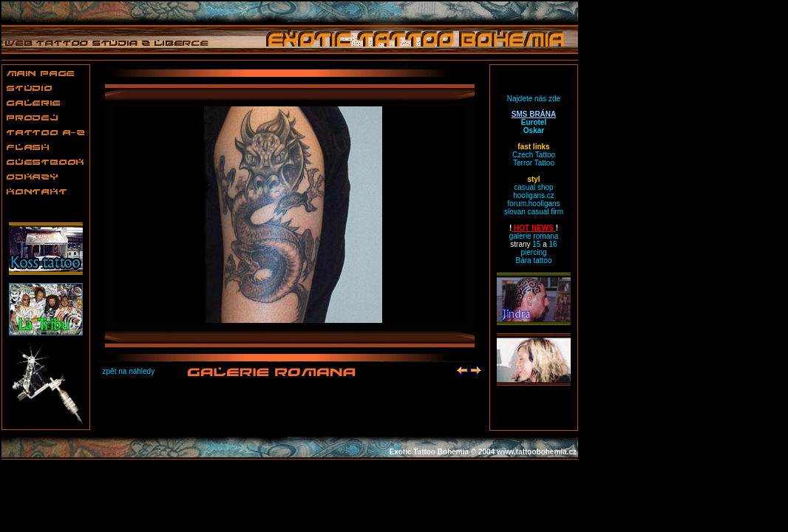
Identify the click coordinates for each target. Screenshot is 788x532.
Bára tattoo (534, 260)
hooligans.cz (534, 195)
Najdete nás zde (534, 99)
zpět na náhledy (129, 371)
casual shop (533, 187)
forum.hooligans (533, 204)
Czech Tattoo (534, 155)
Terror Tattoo (534, 163)
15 (536, 244)
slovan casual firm (534, 212)
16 (553, 244)
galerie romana (534, 236)
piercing (533, 252)
